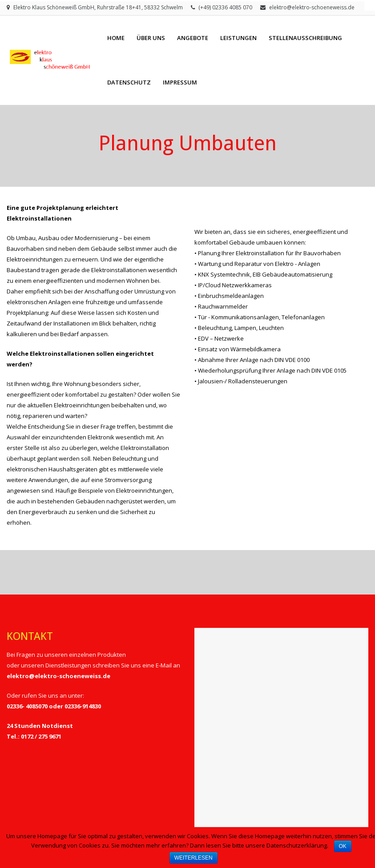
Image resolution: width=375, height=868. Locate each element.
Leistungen (238, 38)
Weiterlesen (194, 858)
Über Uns (151, 38)
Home (116, 38)
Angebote (193, 38)
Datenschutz (129, 82)
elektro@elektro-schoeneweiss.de (312, 7)
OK (343, 846)
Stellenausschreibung (305, 38)
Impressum (180, 82)
